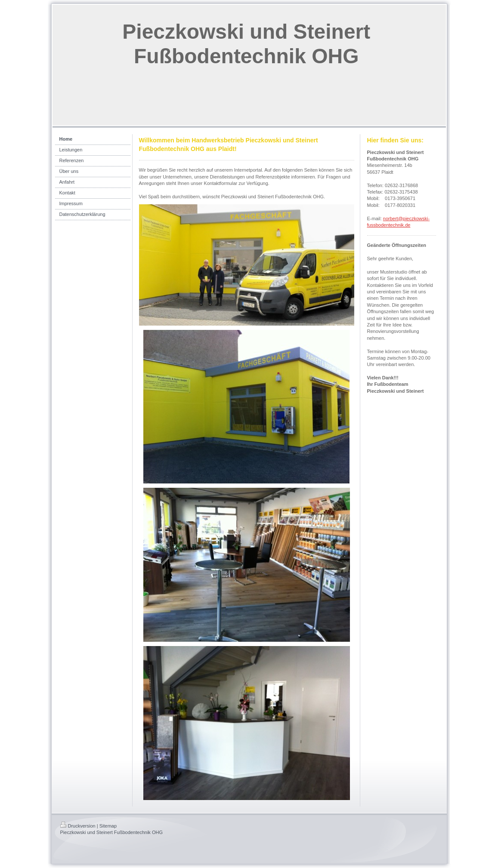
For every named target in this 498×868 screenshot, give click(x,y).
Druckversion (78, 826)
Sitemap (108, 826)
